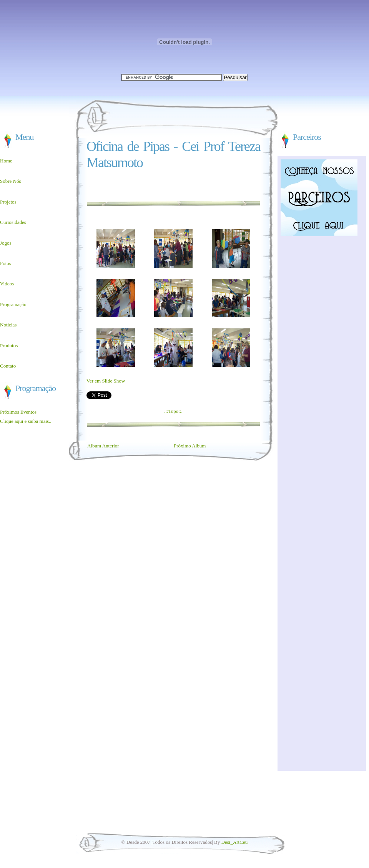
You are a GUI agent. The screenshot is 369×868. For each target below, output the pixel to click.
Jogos (6, 243)
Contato (8, 366)
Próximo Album (190, 446)
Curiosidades (13, 222)
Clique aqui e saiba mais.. (26, 421)
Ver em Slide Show (106, 381)
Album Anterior (103, 446)
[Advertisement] (35, 466)
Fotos (6, 263)
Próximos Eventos (18, 412)
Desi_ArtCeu (235, 842)
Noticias (8, 325)
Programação (13, 304)
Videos (7, 284)
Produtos (9, 345)
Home (6, 161)
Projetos (8, 202)
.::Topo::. (173, 411)
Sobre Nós (11, 181)
